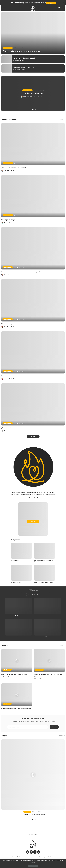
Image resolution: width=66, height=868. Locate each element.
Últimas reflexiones (10, 119)
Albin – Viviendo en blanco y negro (22, 51)
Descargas (8, 48)
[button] (31, 110)
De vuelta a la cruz (16, 582)
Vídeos (5, 736)
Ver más (62, 119)
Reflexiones (27, 90)
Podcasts (7, 670)
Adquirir (51, 3)
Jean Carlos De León (10, 327)
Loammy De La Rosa (10, 379)
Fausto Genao (8, 431)
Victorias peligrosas (9, 324)
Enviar (54, 727)
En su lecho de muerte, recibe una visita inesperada (33, 814)
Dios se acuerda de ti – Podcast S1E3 (14, 674)
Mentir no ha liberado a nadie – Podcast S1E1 (17, 709)
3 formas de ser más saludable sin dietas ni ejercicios (22, 272)
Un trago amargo (8, 220)
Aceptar (33, 866)
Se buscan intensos (9, 376)
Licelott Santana (28, 97)
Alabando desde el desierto (24, 67)
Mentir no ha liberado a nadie (24, 58)
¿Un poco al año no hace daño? (33, 93)
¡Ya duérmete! (7, 428)
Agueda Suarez (9, 223)
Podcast (5, 645)
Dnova (6, 275)
